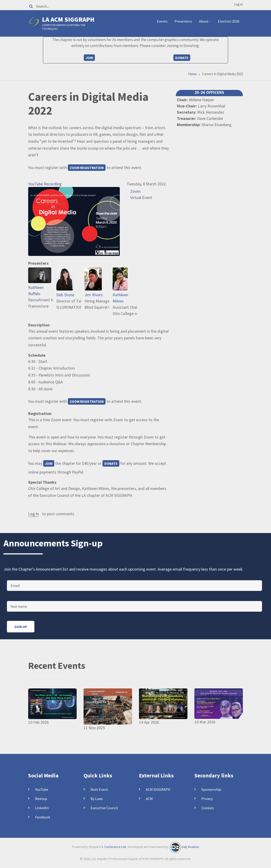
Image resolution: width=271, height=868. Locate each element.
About (206, 23)
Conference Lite (115, 847)
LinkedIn (42, 808)
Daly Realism (190, 847)
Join (89, 58)
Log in (238, 4)
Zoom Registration (87, 168)
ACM (149, 799)
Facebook (43, 817)
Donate (182, 58)
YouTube (42, 789)
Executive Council (104, 808)
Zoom (135, 191)
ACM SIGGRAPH (158, 789)
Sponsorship (211, 789)
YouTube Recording (45, 184)
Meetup (41, 799)
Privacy (207, 799)
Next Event (99, 789)
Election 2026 (229, 21)
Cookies (208, 808)
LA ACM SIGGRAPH (68, 19)
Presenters (183, 21)
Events (162, 21)
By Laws (97, 799)
